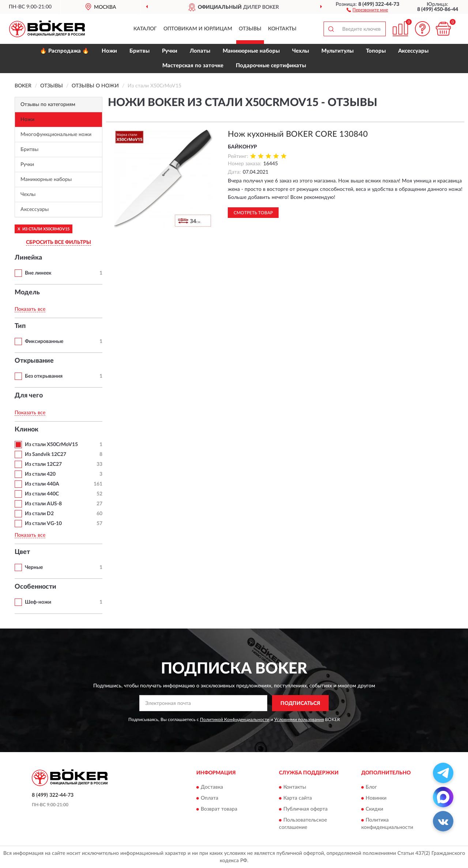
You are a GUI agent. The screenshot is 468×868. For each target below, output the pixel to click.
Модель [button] (27, 293)
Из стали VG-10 (43, 524)
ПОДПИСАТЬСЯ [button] (300, 703)
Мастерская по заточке (193, 66)
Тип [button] (20, 326)
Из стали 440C (42, 494)
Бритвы (139, 51)
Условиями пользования (299, 720)
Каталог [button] (145, 29)
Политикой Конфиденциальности (235, 720)
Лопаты (200, 51)
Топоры (376, 51)
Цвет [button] (22, 552)
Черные (34, 567)
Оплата (210, 798)
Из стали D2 (39, 514)
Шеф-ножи (38, 602)
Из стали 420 (40, 474)
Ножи (109, 51)
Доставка (212, 787)
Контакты (282, 29)
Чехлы (301, 51)
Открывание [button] (34, 361)
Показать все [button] (30, 309)
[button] (367, 10)
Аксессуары (413, 51)
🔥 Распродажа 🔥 (65, 51)
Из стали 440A (42, 484)
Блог (371, 787)
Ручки (170, 51)
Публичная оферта (305, 809)
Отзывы (250, 29)
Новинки (376, 798)
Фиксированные (44, 341)
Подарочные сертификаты (271, 66)
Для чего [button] (29, 396)
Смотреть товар (253, 213)
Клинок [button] (27, 430)
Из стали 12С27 (43, 464)
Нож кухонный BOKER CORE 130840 (298, 134)
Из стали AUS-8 (43, 504)
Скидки (374, 809)
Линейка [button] (28, 258)
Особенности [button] (35, 587)
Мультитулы (337, 51)
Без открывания (44, 376)
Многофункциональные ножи (56, 135)
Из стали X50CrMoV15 (51, 445)
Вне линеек (38, 273)
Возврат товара (219, 809)
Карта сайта (298, 798)
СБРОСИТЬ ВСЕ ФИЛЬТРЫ (58, 242)
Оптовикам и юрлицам (198, 29)
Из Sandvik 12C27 (46, 454)
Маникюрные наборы (251, 51)
